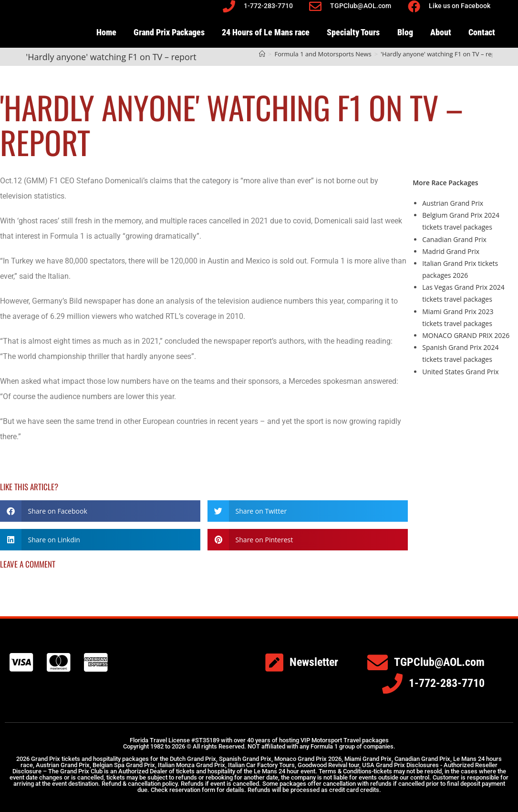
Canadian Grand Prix (454, 239)
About (441, 32)
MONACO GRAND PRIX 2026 (466, 335)
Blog (405, 32)
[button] (100, 511)
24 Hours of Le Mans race (266, 32)
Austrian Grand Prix (453, 203)
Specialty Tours (353, 32)
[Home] (262, 54)
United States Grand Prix (460, 372)
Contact (482, 32)
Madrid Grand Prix (451, 251)
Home (106, 32)
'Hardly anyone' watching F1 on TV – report (442, 54)
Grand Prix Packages (169, 32)
